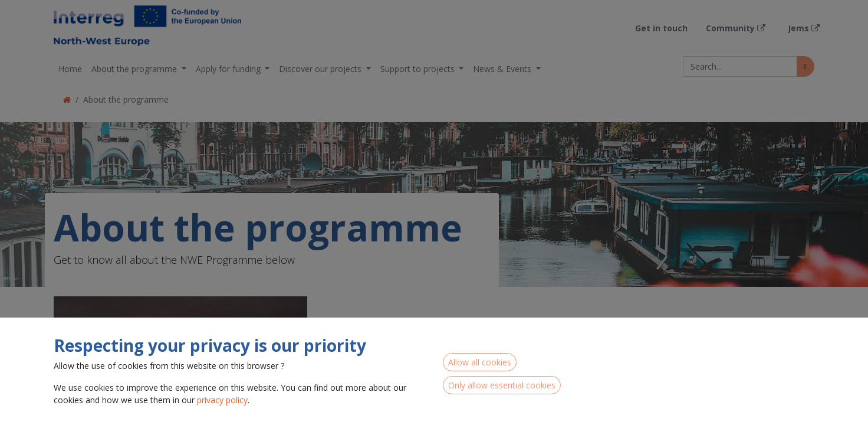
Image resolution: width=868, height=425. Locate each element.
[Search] (805, 66)
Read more (352, 413)
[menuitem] (70, 69)
